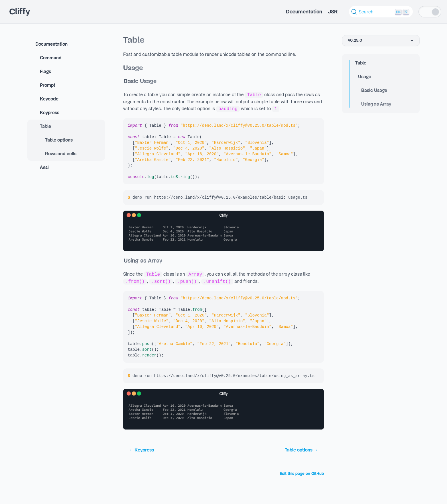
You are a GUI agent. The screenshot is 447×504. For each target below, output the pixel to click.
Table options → (301, 450)
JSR (333, 12)
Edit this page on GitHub (302, 474)
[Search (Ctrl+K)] (381, 12)
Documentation (304, 12)
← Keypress (141, 450)
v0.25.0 (381, 41)
